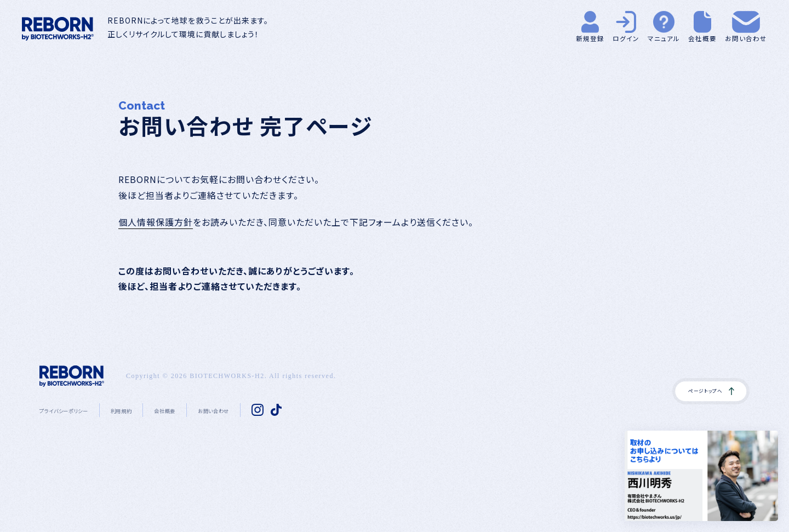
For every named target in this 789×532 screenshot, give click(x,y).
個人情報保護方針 (156, 222)
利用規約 (154, 410)
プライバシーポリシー (77, 410)
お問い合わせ (272, 410)
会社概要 (209, 410)
